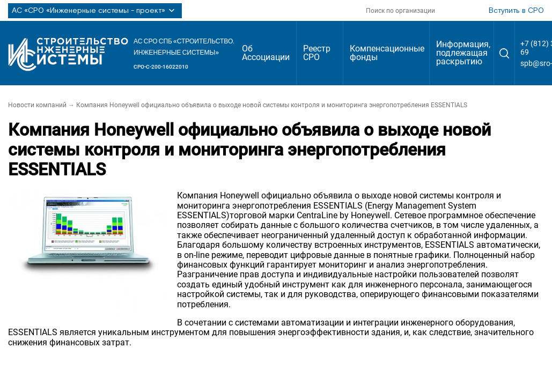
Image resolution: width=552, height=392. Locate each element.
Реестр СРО (317, 53)
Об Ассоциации (266, 53)
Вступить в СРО (516, 11)
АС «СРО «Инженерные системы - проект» (95, 11)
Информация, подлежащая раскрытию (463, 53)
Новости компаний (37, 105)
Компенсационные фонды (387, 53)
